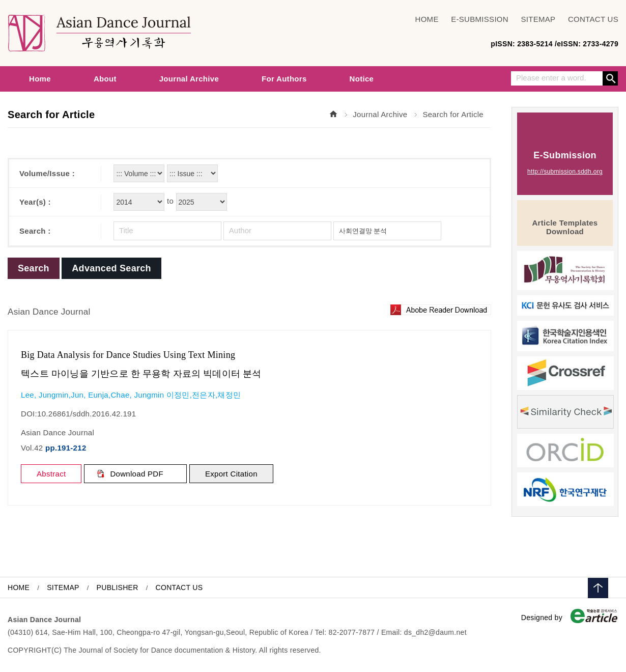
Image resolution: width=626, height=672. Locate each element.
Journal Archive (189, 79)
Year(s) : (35, 202)
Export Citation (231, 474)
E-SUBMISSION (480, 19)
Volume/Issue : (47, 173)
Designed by (542, 618)
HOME (427, 19)
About (105, 79)
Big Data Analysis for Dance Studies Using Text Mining (128, 355)
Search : (35, 231)
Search (610, 78)
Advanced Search (111, 268)
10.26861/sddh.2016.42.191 (87, 414)
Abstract (51, 474)
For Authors (284, 79)
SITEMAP (538, 19)
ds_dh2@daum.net (435, 632)
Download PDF (136, 474)
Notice (362, 79)
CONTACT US (593, 19)
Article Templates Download (565, 227)
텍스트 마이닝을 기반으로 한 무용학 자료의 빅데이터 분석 (141, 374)
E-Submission (565, 163)
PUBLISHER (118, 587)
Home (40, 79)
